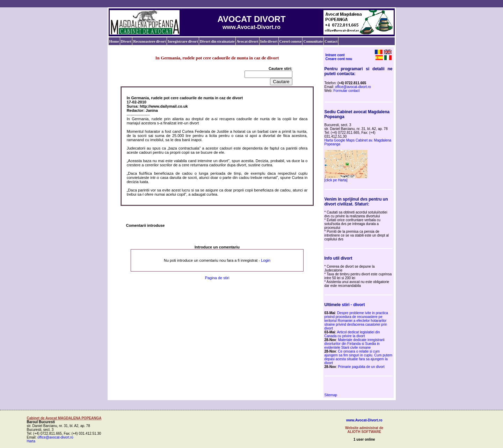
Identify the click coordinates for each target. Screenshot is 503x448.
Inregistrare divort (183, 41)
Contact (331, 41)
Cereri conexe (291, 41)
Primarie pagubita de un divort (361, 367)
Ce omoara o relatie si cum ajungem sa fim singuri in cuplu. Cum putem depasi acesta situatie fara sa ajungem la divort (359, 357)
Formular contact (346, 91)
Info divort (269, 41)
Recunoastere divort (150, 41)
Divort (126, 41)
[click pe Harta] (336, 180)
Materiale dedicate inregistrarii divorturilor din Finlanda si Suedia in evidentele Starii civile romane (355, 344)
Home (114, 41)
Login (266, 260)
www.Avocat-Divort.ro (364, 420)
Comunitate (313, 41)
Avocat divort (247, 41)
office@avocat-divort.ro (353, 87)
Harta (31, 441)
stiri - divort (353, 305)
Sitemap (331, 395)
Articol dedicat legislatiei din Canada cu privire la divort (352, 334)
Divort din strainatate (217, 41)
